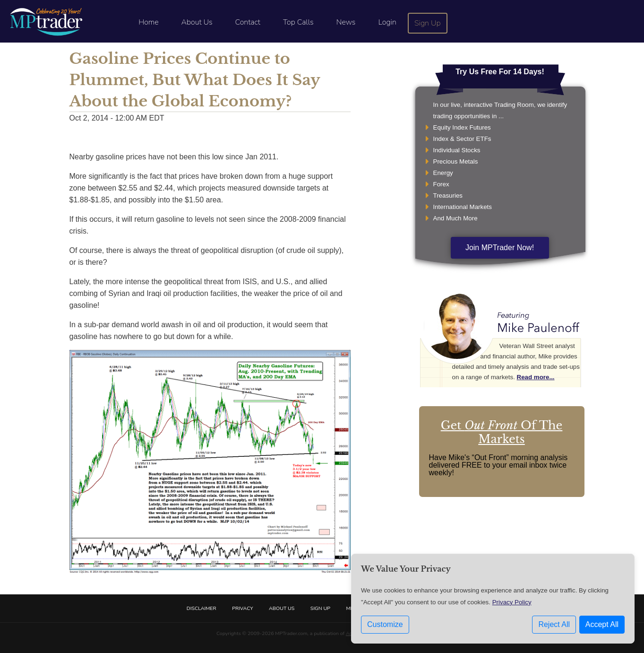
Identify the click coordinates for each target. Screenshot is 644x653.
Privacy (242, 608)
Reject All (554, 624)
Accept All (602, 624)
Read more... (536, 377)
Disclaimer (202, 608)
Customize (385, 624)
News (346, 22)
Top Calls (298, 22)
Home (148, 22)
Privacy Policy (512, 602)
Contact (248, 22)
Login (387, 22)
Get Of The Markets (502, 432)
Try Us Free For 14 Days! (500, 72)
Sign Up (428, 23)
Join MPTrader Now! (500, 248)
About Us (197, 22)
